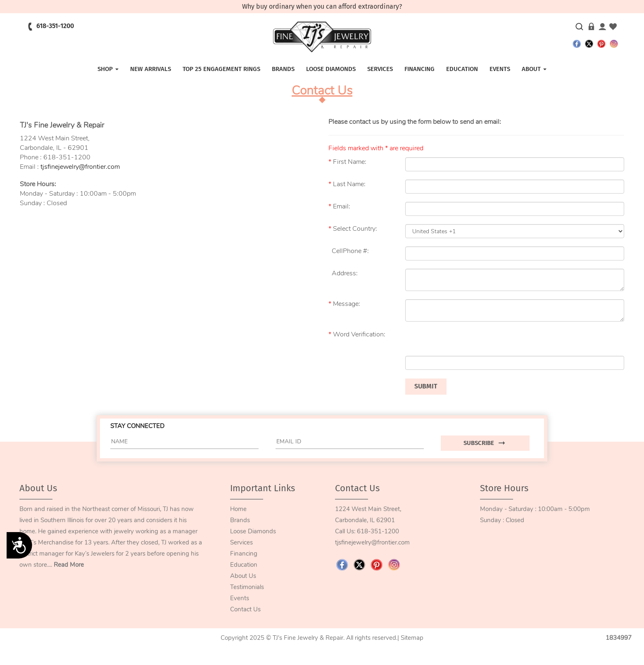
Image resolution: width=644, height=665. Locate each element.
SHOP (108, 69)
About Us (243, 576)
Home (238, 509)
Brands (283, 69)
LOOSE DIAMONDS (331, 69)
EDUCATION (462, 69)
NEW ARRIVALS (151, 69)
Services (241, 542)
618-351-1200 (378, 531)
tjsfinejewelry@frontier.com (80, 167)
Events (240, 598)
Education (244, 565)
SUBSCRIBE (485, 443)
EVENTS (500, 69)
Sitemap (412, 638)
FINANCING (419, 69)
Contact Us (245, 609)
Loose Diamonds (253, 531)
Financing (244, 554)
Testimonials (247, 587)
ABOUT (534, 69)
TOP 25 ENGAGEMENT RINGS (221, 69)
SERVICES (380, 69)
